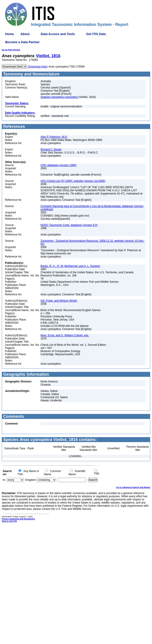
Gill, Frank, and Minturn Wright (59, 301)
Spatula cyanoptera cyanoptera (59, 97)
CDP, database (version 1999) (58, 165)
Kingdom (30, 480)
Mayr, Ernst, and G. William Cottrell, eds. (65, 335)
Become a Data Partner (22, 42)
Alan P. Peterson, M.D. (54, 137)
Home (10, 34)
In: (4, 480)
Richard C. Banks (51, 149)
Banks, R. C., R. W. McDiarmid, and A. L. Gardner (70, 266)
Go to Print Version (11, 50)
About (25, 34)
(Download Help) (38, 67)
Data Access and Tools (58, 34)
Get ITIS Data (96, 34)
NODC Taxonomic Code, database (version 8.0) (69, 225)
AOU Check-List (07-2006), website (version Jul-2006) (73, 181)
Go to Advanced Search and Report (133, 487)
